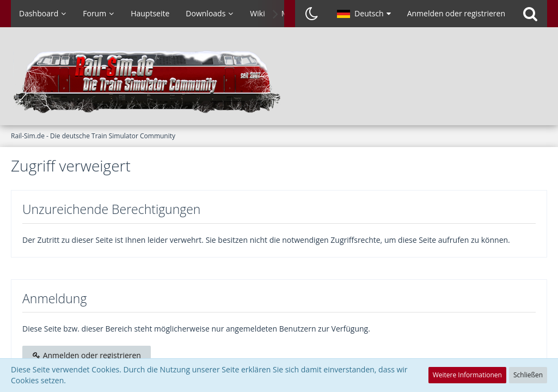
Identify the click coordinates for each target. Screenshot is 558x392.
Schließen (528, 375)
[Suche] (530, 14)
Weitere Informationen (467, 375)
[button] (364, 14)
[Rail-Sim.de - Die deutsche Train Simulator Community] (279, 82)
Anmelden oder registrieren (456, 13)
